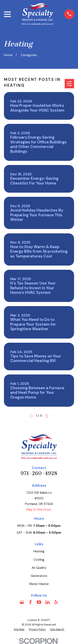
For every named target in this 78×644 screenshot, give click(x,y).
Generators (39, 576)
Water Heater (39, 584)
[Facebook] (30, 602)
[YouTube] (39, 602)
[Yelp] (56, 602)
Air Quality (39, 568)
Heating (39, 551)
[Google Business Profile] (22, 602)
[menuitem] (19, 630)
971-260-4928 (39, 473)
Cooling (39, 560)
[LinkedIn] (48, 602)
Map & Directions (39, 510)
